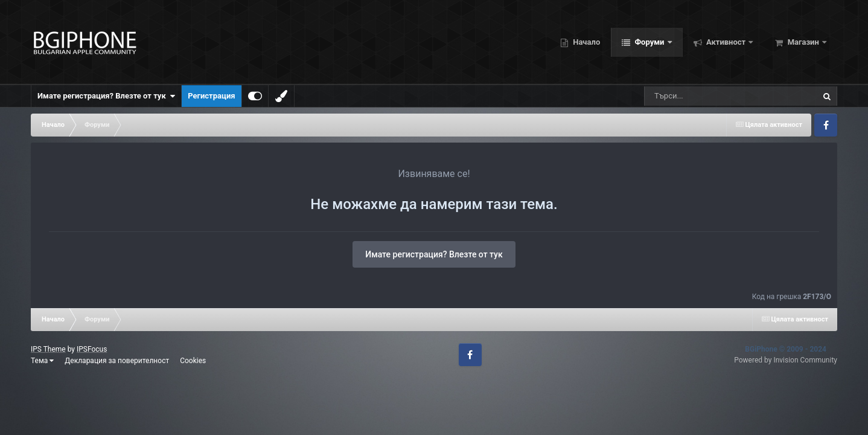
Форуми (649, 42)
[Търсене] (710, 96)
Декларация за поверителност (117, 361)
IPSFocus (92, 349)
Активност (726, 42)
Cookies (193, 361)
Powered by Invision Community (786, 360)
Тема (42, 361)
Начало (586, 42)
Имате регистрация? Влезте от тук (106, 96)
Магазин (803, 42)
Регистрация (211, 96)
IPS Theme (48, 349)
